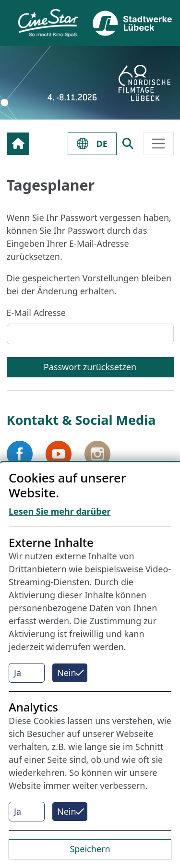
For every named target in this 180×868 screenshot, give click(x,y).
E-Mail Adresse (36, 313)
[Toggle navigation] (159, 144)
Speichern (90, 849)
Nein (67, 673)
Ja (18, 673)
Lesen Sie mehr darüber (60, 511)
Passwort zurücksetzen (90, 367)
